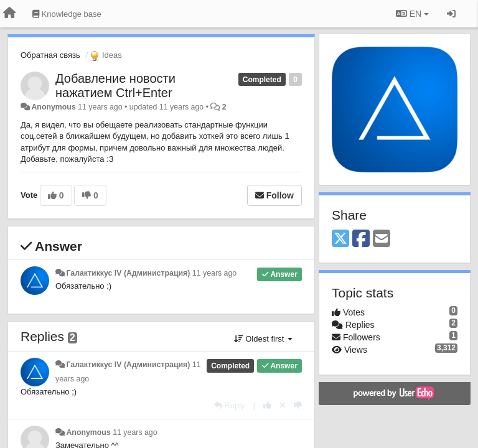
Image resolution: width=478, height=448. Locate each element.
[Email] (382, 239)
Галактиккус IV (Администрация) (128, 273)
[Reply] (230, 405)
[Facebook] (361, 239)
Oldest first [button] (263, 339)
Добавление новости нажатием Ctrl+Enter (115, 86)
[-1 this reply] (298, 405)
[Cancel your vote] (283, 405)
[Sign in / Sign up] (451, 14)
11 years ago (214, 273)
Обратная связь (50, 55)
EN (412, 14)
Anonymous (53, 107)
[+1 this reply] (267, 405)
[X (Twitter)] (340, 239)
